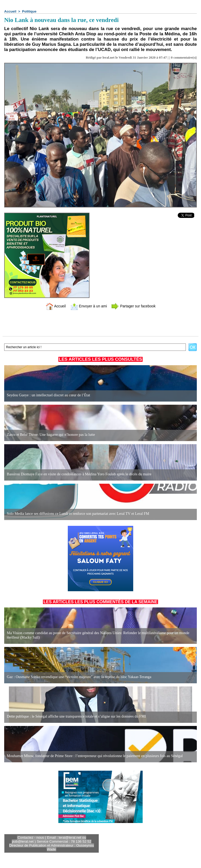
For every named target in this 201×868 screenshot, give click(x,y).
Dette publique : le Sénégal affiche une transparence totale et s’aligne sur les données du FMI (75, 716)
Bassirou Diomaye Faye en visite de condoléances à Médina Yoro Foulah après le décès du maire (78, 474)
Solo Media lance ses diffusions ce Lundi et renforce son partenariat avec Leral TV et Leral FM (77, 514)
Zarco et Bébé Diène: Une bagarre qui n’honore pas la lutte (50, 435)
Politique (29, 11)
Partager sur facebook (135, 306)
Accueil (10, 11)
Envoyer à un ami (88, 306)
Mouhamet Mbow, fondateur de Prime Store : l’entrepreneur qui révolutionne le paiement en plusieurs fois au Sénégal (93, 756)
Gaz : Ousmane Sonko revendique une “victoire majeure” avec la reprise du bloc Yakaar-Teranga (78, 677)
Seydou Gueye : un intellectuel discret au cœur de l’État (48, 395)
